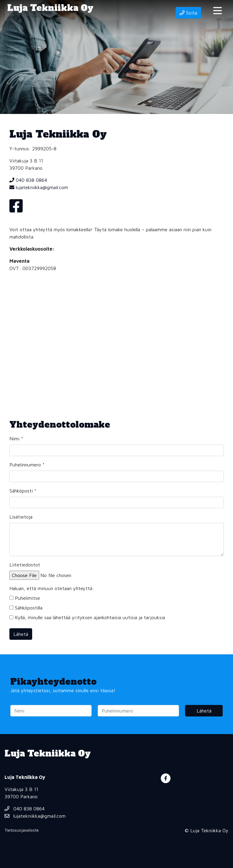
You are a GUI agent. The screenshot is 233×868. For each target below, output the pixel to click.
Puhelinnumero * (27, 465)
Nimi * (16, 439)
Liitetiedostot (25, 565)
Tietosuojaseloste (22, 830)
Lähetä (21, 634)
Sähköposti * (23, 491)
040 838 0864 (28, 180)
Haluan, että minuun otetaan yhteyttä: (52, 588)
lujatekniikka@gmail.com (39, 187)
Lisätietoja (21, 517)
